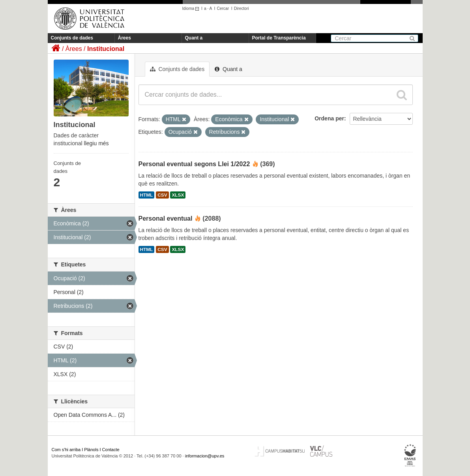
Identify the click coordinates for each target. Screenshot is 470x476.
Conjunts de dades (72, 38)
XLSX (178, 195)
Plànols (91, 450)
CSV (162, 195)
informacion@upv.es (205, 456)
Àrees (125, 38)
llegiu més (96, 143)
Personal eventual (166, 218)
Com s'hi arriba (66, 450)
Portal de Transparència (279, 38)
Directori (242, 8)
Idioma (192, 8)
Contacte (111, 450)
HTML (147, 195)
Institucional (106, 49)
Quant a (194, 38)
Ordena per (329, 118)
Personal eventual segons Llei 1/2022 (194, 164)
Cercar (223, 8)
